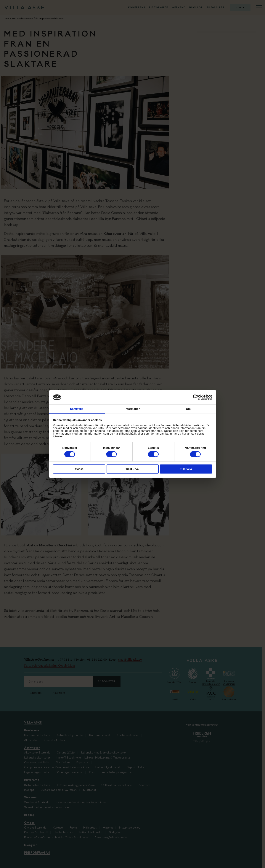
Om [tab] (188, 409)
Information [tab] (133, 409)
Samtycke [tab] (77, 409)
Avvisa (79, 469)
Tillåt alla (186, 469)
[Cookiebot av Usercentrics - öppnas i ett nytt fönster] (196, 397)
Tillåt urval (132, 469)
